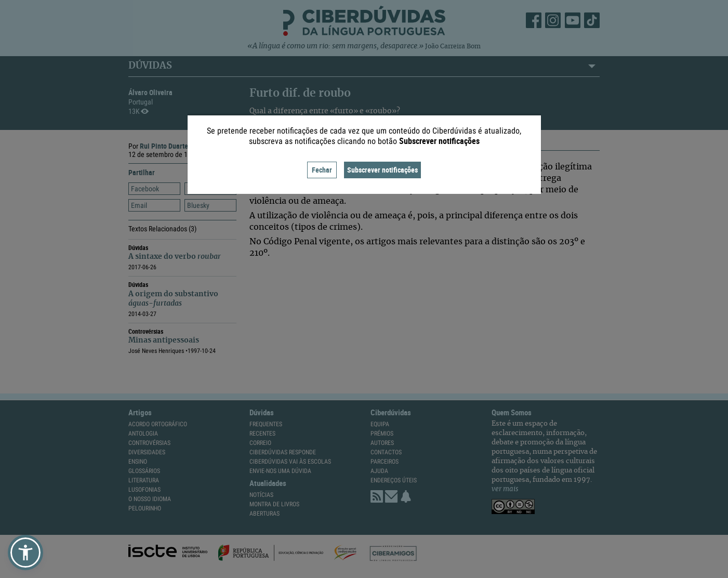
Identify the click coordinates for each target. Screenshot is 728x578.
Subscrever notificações (382, 170)
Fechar (322, 170)
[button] (25, 553)
